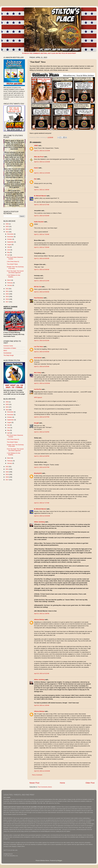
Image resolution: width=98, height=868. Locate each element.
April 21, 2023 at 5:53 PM (42, 432)
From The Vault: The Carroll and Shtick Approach (15, 272)
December (10, 234)
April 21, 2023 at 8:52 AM (42, 340)
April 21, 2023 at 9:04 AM (42, 352)
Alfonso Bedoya (39, 620)
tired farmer (38, 358)
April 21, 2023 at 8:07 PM (42, 467)
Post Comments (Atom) (45, 787)
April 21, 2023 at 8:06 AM (42, 270)
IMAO (5, 351)
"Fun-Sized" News (12, 264)
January (10, 285)
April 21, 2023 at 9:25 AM (42, 366)
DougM (36, 423)
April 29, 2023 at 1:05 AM (42, 705)
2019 (7, 296)
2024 (7, 229)
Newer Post (34, 783)
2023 (7, 232)
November (10, 237)
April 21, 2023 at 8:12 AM (42, 281)
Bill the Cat (38, 287)
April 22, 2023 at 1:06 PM (42, 614)
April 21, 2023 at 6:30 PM (42, 456)
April (9, 255)
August (9, 245)
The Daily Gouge (9, 355)
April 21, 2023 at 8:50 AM (42, 292)
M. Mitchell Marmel (40, 196)
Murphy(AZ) (38, 473)
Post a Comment (37, 775)
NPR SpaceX (38, 397)
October (10, 239)
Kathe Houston (39, 222)
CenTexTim (38, 389)
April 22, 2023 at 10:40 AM (42, 516)
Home (62, 783)
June (9, 250)
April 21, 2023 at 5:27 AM (42, 205)
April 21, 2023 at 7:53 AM (42, 234)
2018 (7, 299)
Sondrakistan (7, 353)
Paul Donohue (39, 298)
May (9, 252)
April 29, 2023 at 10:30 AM (42, 771)
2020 (7, 294)
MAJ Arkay (38, 373)
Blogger (60, 860)
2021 (7, 291)
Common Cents (8, 346)
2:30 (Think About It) (13, 262)
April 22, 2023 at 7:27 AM (42, 503)
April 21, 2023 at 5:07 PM (42, 417)
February (10, 283)
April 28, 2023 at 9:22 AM (42, 673)
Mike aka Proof (39, 157)
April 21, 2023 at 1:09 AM (42, 190)
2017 (7, 302)
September (11, 242)
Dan (35, 179)
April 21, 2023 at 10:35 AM (42, 383)
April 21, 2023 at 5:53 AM (42, 216)
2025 (7, 226)
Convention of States (10, 348)
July (9, 247)
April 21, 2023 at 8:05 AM (42, 258)
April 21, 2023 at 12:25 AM (42, 162)
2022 (7, 289)
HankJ (36, 168)
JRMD (36, 146)
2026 (7, 224)
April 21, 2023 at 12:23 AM (42, 151)
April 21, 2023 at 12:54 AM (42, 173)
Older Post (90, 783)
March (9, 280)
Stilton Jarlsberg (39, 522)
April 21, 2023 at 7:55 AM (42, 247)
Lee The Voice (39, 347)
